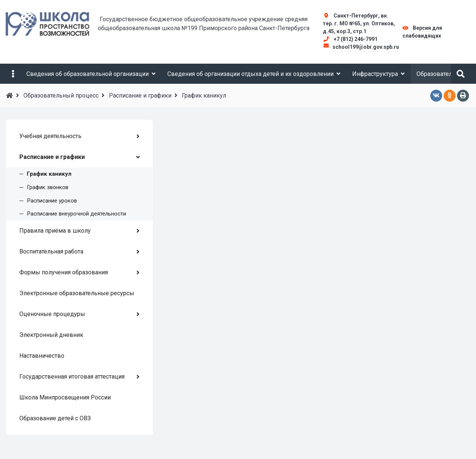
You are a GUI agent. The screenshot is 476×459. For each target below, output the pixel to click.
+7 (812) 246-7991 (356, 39)
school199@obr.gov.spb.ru (366, 47)
